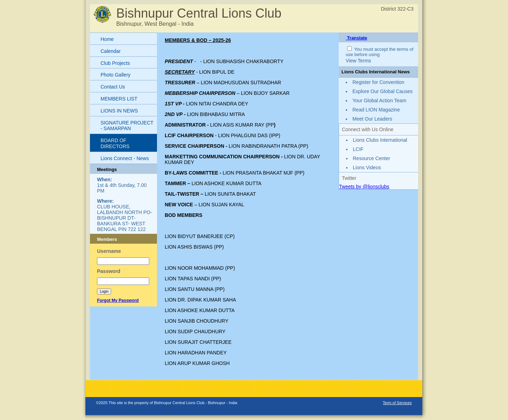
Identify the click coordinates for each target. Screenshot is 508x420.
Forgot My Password (118, 300)
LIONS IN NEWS (119, 111)
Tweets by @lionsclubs (364, 187)
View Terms (358, 61)
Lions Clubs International (380, 140)
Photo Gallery (116, 75)
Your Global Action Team (379, 101)
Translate (356, 38)
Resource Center (371, 158)
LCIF (358, 149)
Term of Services (397, 403)
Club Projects (115, 63)
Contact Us (113, 87)
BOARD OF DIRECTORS (115, 143)
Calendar (111, 51)
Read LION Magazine (376, 110)
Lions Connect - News (125, 158)
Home (107, 39)
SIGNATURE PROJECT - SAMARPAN (127, 126)
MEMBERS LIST (119, 99)
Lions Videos (367, 168)
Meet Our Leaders (372, 119)
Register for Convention (378, 82)
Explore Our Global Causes (382, 91)
